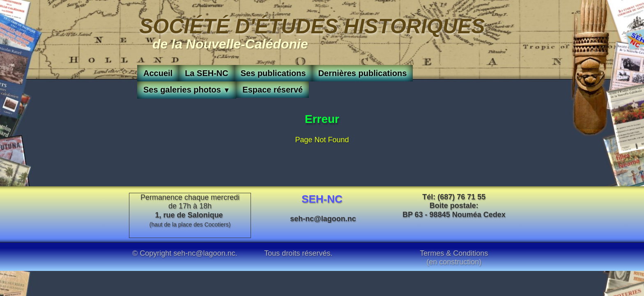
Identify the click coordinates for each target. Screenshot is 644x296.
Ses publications (273, 73)
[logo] (312, 32)
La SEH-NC (207, 73)
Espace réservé (273, 90)
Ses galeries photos (187, 90)
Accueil (158, 73)
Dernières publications (363, 73)
